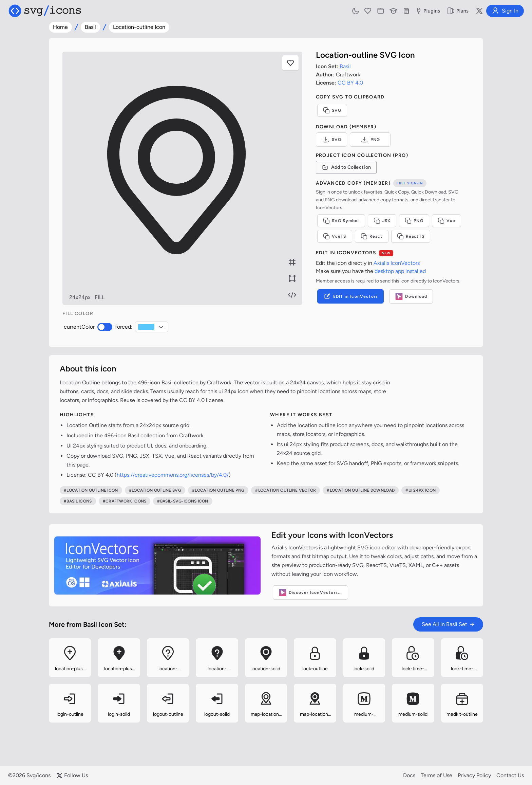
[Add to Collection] (346, 167)
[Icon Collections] (381, 11)
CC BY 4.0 (350, 83)
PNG (370, 140)
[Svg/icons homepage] (45, 11)
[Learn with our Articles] (394, 11)
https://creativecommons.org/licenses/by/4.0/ (173, 475)
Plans (458, 11)
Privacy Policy (474, 775)
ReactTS (411, 236)
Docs (409, 775)
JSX (382, 221)
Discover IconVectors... (310, 592)
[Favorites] (368, 11)
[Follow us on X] (479, 11)
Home (60, 27)
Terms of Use (436, 775)
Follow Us (72, 775)
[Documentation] (406, 11)
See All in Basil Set (448, 624)
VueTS (335, 236)
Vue (447, 221)
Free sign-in (410, 183)
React (372, 236)
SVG (332, 110)
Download (411, 296)
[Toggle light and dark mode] (356, 11)
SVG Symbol (341, 221)
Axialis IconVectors (397, 263)
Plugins (427, 11)
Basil (90, 27)
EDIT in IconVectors (351, 296)
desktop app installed (400, 271)
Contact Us (510, 775)
